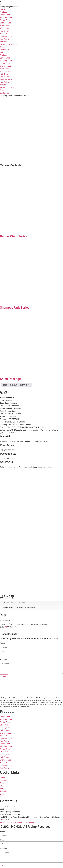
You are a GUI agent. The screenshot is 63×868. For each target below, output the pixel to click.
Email (2, 651)
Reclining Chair (6, 17)
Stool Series (5, 26)
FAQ (2, 786)
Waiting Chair (5, 28)
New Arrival (5, 39)
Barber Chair (5, 15)
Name (2, 643)
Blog (2, 47)
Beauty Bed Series (7, 34)
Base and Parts (6, 36)
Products (4, 12)
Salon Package (10, 379)
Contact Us (4, 50)
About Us (4, 42)
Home (2, 9)
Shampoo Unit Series (15, 308)
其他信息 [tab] (13, 385)
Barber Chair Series (14, 236)
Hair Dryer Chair (6, 31)
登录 (6, 627)
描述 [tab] (5, 385)
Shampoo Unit (6, 23)
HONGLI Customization (9, 44)
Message (4, 660)
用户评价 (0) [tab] (25, 385)
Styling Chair (5, 20)
